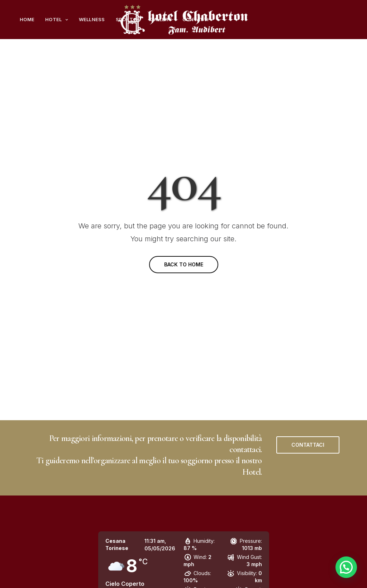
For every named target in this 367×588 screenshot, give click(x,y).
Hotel (53, 19)
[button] (308, 445)
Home (27, 19)
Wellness (92, 19)
